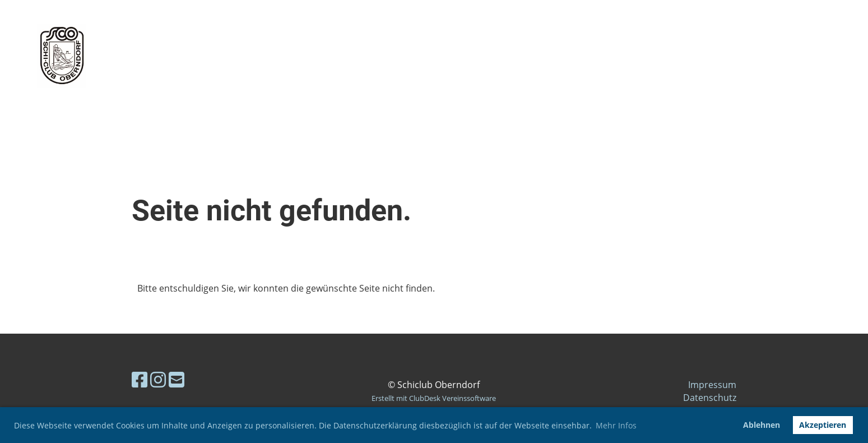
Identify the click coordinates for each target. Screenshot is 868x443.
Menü (829, 56)
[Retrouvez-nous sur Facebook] (140, 379)
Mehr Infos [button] (616, 425)
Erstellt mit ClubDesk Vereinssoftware (434, 398)
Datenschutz (710, 398)
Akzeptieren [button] (823, 425)
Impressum (712, 385)
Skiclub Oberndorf (221, 56)
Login (769, 56)
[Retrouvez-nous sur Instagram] (158, 379)
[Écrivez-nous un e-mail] (177, 379)
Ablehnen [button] (762, 425)
